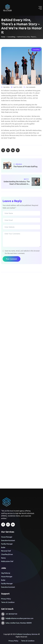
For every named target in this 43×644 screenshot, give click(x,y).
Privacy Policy (6, 599)
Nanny (3, 558)
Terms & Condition (8, 602)
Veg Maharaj (6, 573)
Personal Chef (6, 551)
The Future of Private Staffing (25, 166)
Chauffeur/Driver (7, 554)
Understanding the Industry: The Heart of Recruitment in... (17, 183)
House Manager (7, 537)
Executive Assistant (8, 540)
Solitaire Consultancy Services (27, 634)
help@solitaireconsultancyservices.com (19, 618)
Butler (3, 547)
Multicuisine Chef (7, 561)
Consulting (36, 50)
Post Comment (12, 259)
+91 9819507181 (11, 614)
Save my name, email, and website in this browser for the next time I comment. (22, 252)
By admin (7, 87)
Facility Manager (7, 544)
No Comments (31, 87)
